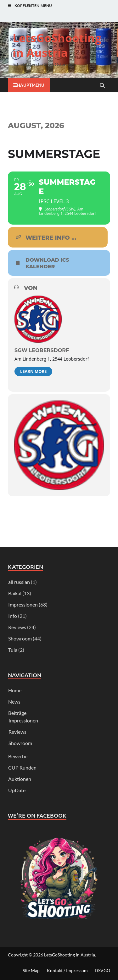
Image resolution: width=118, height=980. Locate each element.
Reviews (17, 627)
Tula (13, 650)
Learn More (33, 371)
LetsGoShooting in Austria (57, 45)
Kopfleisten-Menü (33, 5)
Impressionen (23, 604)
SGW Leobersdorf (42, 350)
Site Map (31, 970)
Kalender (40, 267)
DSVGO (102, 970)
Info (13, 616)
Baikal (15, 593)
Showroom (20, 638)
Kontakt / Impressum (67, 970)
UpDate (17, 790)
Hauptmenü (31, 85)
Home (15, 690)
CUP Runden (22, 768)
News (14, 702)
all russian (19, 582)
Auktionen (20, 779)
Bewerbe (18, 756)
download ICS (47, 260)
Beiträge (17, 713)
